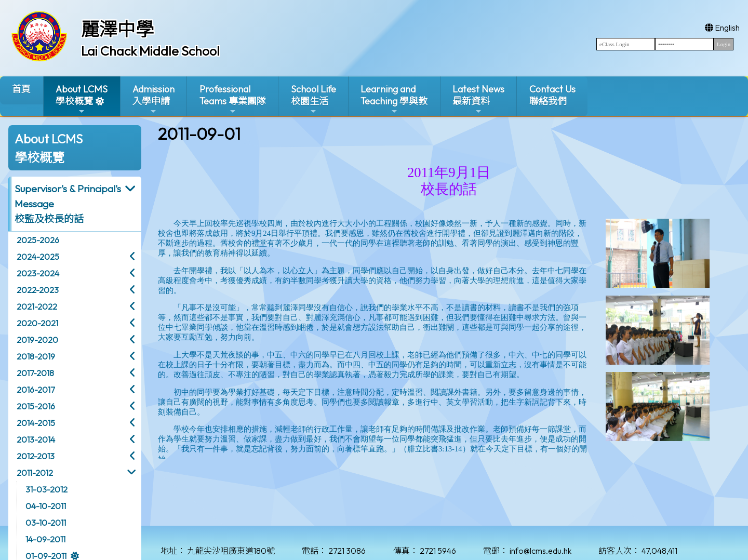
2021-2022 (37, 306)
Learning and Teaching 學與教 (394, 99)
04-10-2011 (46, 506)
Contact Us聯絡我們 (552, 95)
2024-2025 (38, 257)
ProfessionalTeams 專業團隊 (233, 99)
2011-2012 (35, 473)
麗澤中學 (117, 29)
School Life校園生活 (313, 99)
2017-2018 (35, 373)
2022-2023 (38, 290)
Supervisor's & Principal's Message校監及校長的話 (68, 204)
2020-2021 (37, 323)
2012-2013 (36, 456)
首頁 (21, 89)
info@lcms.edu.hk (540, 551)
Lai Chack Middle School (150, 51)
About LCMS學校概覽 (82, 99)
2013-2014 (36, 439)
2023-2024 (38, 273)
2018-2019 (36, 356)
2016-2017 (36, 390)
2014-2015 (36, 423)
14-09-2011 (45, 539)
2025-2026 (38, 240)
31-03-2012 (46, 489)
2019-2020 (37, 340)
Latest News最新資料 (478, 99)
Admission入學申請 (153, 99)
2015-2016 (36, 406)
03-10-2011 (46, 523)
